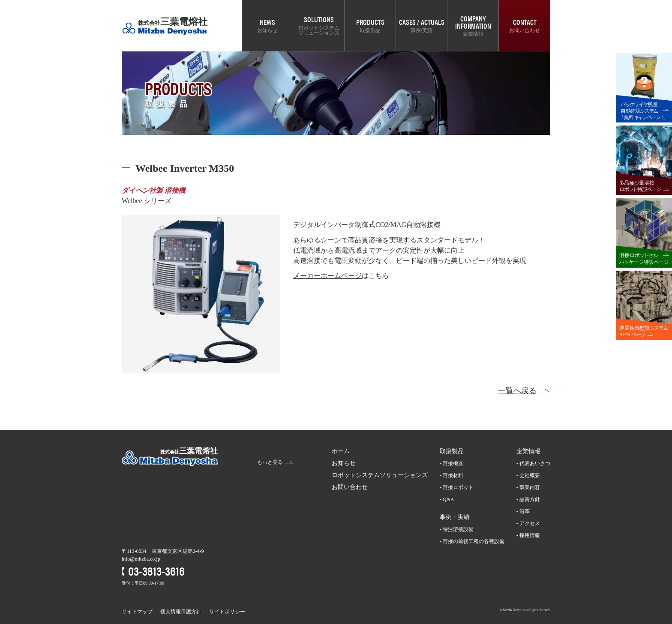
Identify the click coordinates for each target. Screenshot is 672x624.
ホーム (341, 451)
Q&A (448, 499)
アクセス (530, 523)
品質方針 (530, 499)
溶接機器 (453, 463)
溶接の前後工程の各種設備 (474, 541)
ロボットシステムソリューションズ (319, 30)
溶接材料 (453, 475)
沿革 (525, 511)
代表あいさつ (535, 463)
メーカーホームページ (327, 276)
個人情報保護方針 (181, 612)
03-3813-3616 (156, 570)
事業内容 (530, 487)
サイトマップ (137, 612)
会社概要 (530, 475)
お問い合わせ (525, 30)
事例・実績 (455, 517)
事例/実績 (421, 30)
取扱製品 (370, 30)
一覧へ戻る (517, 391)
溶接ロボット (458, 487)
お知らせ (267, 30)
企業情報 (473, 34)
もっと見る (270, 462)
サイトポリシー (227, 612)
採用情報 (530, 535)
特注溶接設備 (458, 529)
